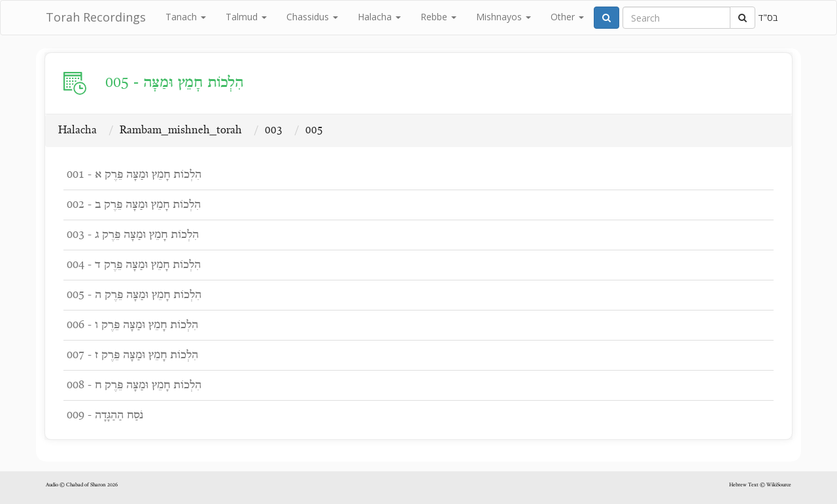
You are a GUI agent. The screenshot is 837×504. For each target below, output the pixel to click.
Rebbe (438, 17)
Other (567, 17)
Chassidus (312, 17)
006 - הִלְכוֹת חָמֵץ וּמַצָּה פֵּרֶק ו (132, 325)
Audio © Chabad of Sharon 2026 (82, 485)
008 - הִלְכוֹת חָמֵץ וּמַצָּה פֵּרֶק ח (134, 385)
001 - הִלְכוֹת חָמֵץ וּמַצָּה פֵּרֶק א (134, 175)
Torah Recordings (96, 17)
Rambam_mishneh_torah (181, 130)
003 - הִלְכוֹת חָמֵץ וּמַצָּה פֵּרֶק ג (133, 235)
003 (274, 130)
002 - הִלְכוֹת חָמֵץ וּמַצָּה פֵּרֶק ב (134, 205)
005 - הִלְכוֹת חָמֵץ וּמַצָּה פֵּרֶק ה (134, 295)
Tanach (186, 17)
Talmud (246, 17)
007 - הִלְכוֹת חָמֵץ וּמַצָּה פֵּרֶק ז (132, 355)
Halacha (379, 17)
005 (314, 130)
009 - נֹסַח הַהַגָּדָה (105, 415)
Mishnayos (504, 17)
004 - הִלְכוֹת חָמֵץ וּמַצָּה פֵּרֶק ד (134, 265)
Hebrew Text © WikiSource (760, 485)
